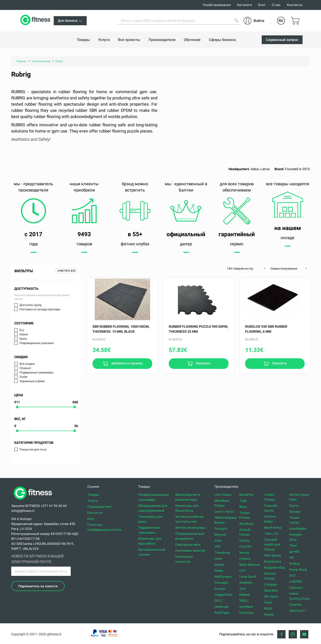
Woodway (247, 524)
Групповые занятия (190, 551)
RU (281, 21)
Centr (218, 559)
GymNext (246, 607)
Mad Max (271, 590)
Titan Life (271, 534)
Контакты (295, 5)
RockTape (222, 613)
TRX (218, 547)
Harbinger (222, 607)
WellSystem (223, 577)
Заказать (203, 363)
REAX (268, 608)
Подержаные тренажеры (36, 372)
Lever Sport (248, 577)
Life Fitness (223, 495)
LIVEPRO (296, 582)
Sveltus (294, 564)
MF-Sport (271, 596)
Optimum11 (298, 611)
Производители (99, 507)
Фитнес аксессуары (190, 528)
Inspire (219, 565)
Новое (24, 334)
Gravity (244, 541)
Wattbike (246, 583)
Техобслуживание (217, 5)
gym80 (294, 552)
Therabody (222, 553)
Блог (262, 5)
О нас (276, 5)
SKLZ (218, 601)
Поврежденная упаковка (37, 343)
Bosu (243, 507)
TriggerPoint (223, 595)
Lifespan (271, 584)
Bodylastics (273, 562)
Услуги (92, 501)
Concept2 (221, 583)
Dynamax (246, 613)
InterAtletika (298, 529)
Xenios (244, 553)
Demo (23, 339)
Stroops (295, 512)
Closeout (25, 368)
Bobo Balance (249, 565)
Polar (268, 602)
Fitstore (245, 559)
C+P (242, 571)
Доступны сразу (31, 305)
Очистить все (67, 271)
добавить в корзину (126, 363)
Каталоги (244, 5)
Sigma (294, 506)
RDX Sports (273, 556)
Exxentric (296, 605)
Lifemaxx (296, 588)
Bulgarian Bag (275, 568)
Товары (93, 495)
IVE (291, 558)
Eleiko (219, 571)
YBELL (244, 601)
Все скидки (27, 364)
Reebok (245, 595)
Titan (293, 546)
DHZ (292, 576)
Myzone (220, 535)
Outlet (23, 377)
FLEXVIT (246, 547)
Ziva (243, 589)
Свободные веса (188, 545)
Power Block (298, 570)
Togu (243, 501)
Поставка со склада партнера (40, 309)
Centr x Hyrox (224, 512)
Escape (220, 589)
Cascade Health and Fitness (272, 545)
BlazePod (246, 495)
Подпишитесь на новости (38, 586)
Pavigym (221, 529)
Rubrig (269, 615)
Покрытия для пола (33, 449)
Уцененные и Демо (32, 381)
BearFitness (273, 528)
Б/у (22, 330)
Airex (218, 541)
